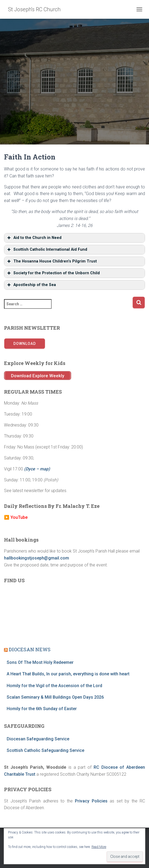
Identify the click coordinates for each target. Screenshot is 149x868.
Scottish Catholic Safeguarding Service (45, 750)
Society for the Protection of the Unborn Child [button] (53, 273)
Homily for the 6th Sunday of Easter (42, 709)
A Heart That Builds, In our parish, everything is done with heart (68, 674)
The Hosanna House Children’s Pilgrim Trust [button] (51, 261)
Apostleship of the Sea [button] (31, 285)
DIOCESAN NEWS (30, 649)
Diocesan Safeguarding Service (38, 739)
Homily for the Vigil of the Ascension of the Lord (54, 686)
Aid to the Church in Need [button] (34, 238)
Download (25, 344)
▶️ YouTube (16, 517)
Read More (99, 847)
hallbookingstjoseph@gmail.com (37, 558)
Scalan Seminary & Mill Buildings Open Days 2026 (55, 697)
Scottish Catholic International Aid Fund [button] (47, 250)
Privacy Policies (91, 801)
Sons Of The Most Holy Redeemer (40, 662)
